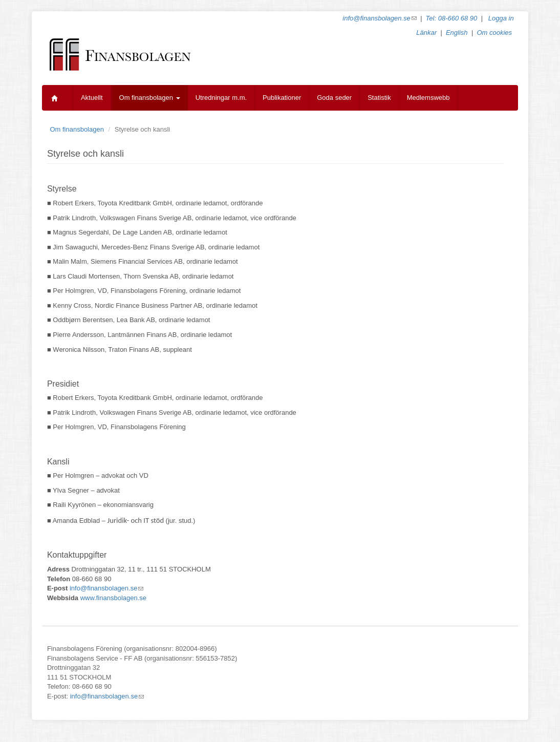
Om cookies (494, 33)
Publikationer (282, 98)
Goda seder (334, 98)
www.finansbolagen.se (113, 598)
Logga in (501, 18)
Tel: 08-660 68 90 (452, 18)
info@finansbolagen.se (379, 18)
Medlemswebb (428, 98)
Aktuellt (92, 98)
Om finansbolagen (150, 98)
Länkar (426, 33)
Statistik (379, 98)
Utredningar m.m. (221, 98)
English (457, 33)
